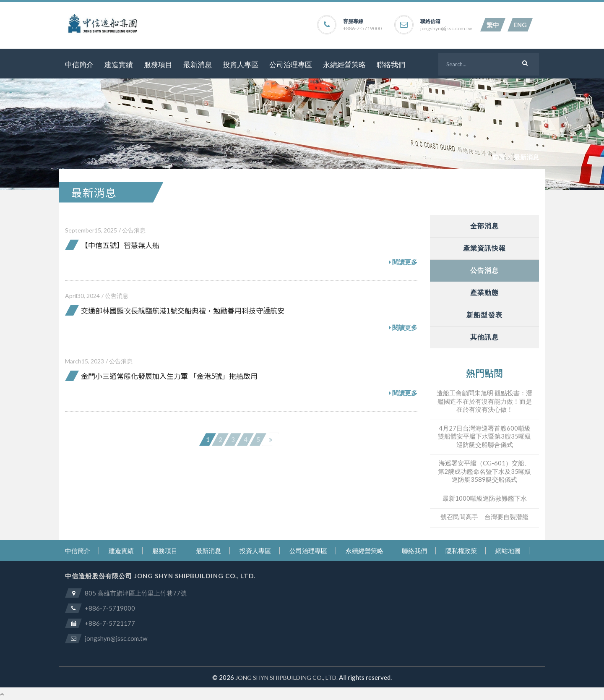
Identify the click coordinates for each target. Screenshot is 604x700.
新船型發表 (484, 315)
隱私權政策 (461, 551)
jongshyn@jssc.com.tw (446, 29)
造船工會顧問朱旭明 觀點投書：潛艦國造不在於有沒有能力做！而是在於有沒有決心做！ (484, 401)
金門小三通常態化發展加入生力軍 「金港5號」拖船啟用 (169, 376)
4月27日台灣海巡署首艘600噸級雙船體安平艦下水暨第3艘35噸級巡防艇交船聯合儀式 (484, 436)
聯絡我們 (391, 65)
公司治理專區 (291, 65)
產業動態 (484, 292)
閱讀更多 (403, 262)
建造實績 (119, 65)
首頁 (498, 157)
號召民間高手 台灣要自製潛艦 (484, 517)
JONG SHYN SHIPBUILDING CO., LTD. (286, 678)
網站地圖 (508, 551)
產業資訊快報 (485, 248)
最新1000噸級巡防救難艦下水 (485, 498)
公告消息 (134, 230)
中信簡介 (79, 65)
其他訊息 (484, 337)
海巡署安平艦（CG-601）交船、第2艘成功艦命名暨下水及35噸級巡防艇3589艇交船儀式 (484, 471)
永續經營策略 (344, 65)
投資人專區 (241, 65)
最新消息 (198, 65)
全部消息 (484, 226)
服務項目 (158, 65)
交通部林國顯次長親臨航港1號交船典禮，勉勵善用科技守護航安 (183, 310)
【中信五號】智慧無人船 (120, 245)
